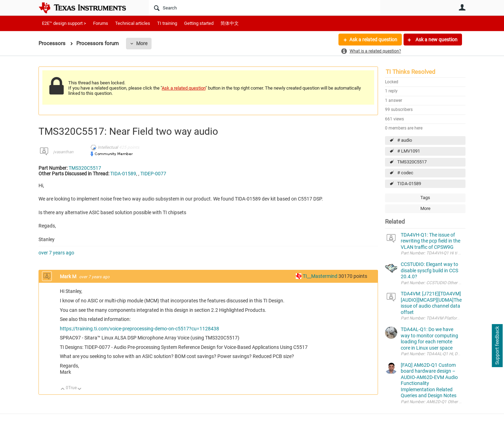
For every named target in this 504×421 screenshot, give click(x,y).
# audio (405, 140)
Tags (425, 198)
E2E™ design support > (64, 23)
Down (80, 389)
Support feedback (497, 346)
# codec (405, 173)
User (462, 7)
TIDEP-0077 (153, 174)
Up (63, 389)
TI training (167, 23)
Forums (101, 23)
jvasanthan (63, 152)
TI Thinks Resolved (411, 72)
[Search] (264, 8)
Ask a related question (373, 40)
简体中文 (230, 23)
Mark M (69, 276)
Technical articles (133, 23)
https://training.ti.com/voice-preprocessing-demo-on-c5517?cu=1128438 (139, 329)
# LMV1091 (409, 151)
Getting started (199, 23)
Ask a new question (436, 40)
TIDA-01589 (409, 184)
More (142, 43)
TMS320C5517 (412, 162)
